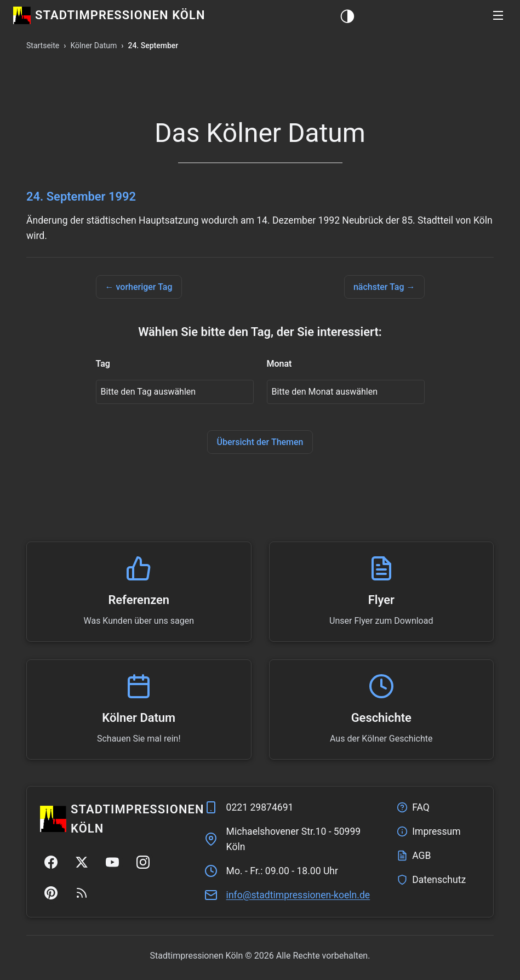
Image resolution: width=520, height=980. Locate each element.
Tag (103, 364)
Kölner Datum (93, 45)
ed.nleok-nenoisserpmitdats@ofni (298, 895)
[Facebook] (51, 862)
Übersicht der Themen (260, 442)
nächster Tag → (384, 287)
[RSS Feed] (82, 893)
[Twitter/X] (82, 862)
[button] (498, 15)
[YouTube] (112, 862)
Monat (279, 364)
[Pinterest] (51, 893)
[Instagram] (143, 862)
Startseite (43, 45)
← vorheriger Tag (139, 287)
